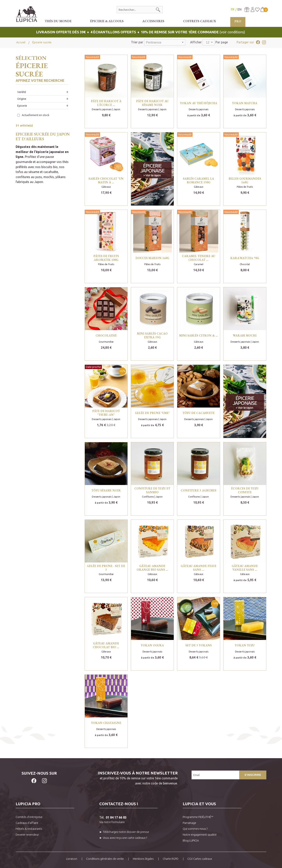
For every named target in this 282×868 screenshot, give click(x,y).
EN (240, 9)
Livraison (72, 859)
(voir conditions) (141, 32)
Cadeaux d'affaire (27, 823)
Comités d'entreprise (29, 817)
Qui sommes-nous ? (195, 829)
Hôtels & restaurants (29, 829)
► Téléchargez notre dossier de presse (124, 832)
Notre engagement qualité (200, 835)
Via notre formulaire (112, 822)
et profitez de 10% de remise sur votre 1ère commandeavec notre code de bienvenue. (120, 778)
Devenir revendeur (27, 835)
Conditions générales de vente (105, 859)
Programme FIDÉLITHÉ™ (198, 817)
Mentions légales (143, 859)
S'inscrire (253, 775)
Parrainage (189, 823)
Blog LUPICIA (191, 840)
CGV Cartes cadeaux (200, 859)
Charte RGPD (171, 859)
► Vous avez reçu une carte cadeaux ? (123, 838)
